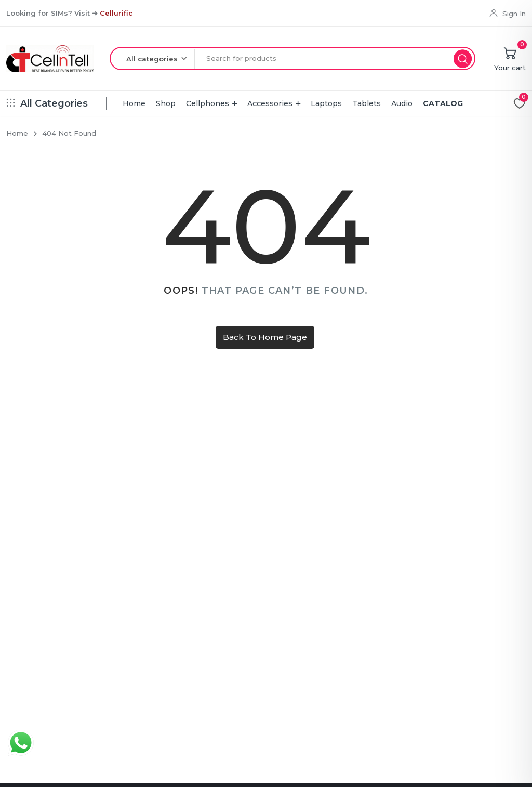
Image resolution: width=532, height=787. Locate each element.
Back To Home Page (265, 337)
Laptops (326, 103)
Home (134, 103)
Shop (166, 103)
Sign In (514, 14)
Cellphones (208, 103)
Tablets (367, 103)
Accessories (270, 103)
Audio (402, 103)
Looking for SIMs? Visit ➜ (69, 13)
